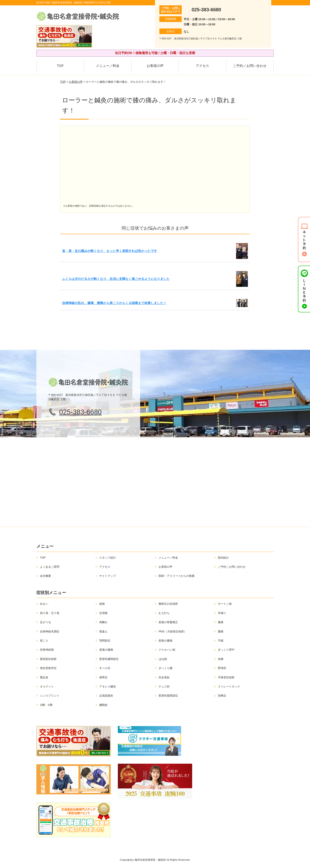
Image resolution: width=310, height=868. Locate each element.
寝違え (103, 631)
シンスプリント (50, 696)
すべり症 (105, 668)
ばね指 (163, 659)
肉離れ (103, 622)
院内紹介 (223, 558)
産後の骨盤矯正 (168, 622)
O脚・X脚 (46, 705)
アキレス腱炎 (108, 686)
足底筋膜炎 (106, 696)
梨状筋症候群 (48, 659)
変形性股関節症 (168, 696)
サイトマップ (108, 576)
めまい (44, 604)
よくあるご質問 (50, 567)
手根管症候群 (226, 677)
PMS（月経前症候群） (173, 631)
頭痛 (221, 659)
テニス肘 (164, 686)
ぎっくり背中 (226, 650)
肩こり (44, 641)
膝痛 (221, 622)
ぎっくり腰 (165, 668)
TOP (60, 66)
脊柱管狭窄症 (48, 668)
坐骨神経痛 (47, 650)
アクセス (202, 66)
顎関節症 (105, 641)
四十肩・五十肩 (50, 613)
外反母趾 (164, 677)
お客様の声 (155, 66)
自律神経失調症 (50, 631)
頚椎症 (222, 696)
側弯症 (103, 677)
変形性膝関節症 (109, 659)
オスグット (47, 686)
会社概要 (45, 576)
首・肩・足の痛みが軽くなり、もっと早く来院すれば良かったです (110, 251)
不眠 (221, 641)
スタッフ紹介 (108, 558)
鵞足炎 (44, 677)
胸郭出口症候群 (168, 604)
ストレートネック (229, 686)
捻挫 (102, 604)
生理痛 (103, 613)
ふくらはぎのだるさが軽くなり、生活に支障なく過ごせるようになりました (116, 279)
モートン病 (225, 604)
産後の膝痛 (106, 650)
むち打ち (164, 613)
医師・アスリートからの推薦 (177, 576)
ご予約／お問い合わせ (250, 66)
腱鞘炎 (103, 705)
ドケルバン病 (167, 650)
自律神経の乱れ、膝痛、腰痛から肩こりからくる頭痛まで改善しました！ (114, 303)
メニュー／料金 (108, 66)
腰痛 (221, 631)
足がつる (45, 622)
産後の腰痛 (165, 641)
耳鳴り (222, 613)
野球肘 (222, 668)
